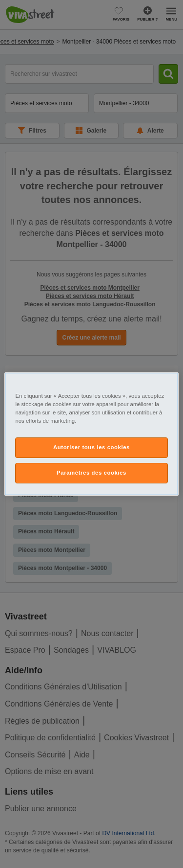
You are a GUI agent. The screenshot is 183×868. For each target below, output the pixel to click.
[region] (91, 434)
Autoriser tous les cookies (91, 447)
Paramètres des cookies (91, 473)
